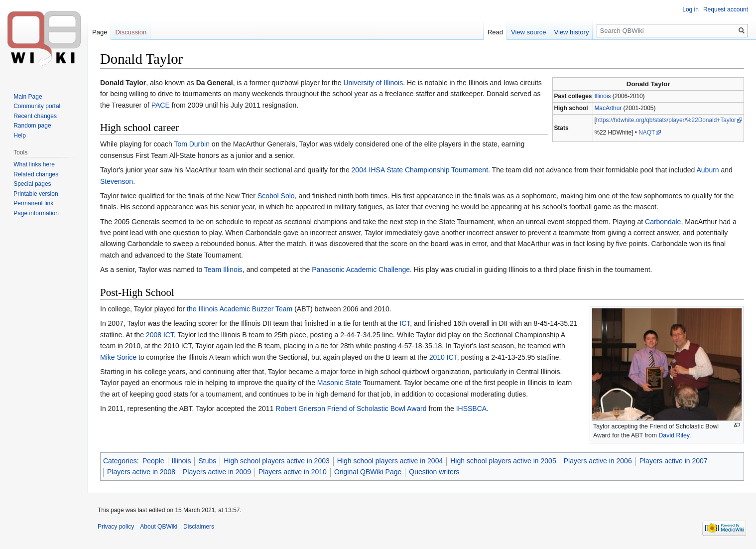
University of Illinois (373, 83)
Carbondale (663, 222)
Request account (726, 9)
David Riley (674, 435)
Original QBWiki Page (368, 472)
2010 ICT (443, 357)
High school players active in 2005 (503, 461)
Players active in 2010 (293, 472)
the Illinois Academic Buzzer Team (240, 309)
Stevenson (117, 181)
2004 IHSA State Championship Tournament (420, 170)
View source (529, 32)
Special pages (32, 184)
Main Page (28, 97)
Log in (691, 9)
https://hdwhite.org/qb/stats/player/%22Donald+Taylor (666, 120)
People (153, 461)
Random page (32, 126)
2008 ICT (160, 335)
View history (572, 32)
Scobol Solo (276, 196)
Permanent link (33, 203)
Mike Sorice (118, 357)
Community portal (37, 106)
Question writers (434, 472)
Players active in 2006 (598, 461)
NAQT (647, 133)
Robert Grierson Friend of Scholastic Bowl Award (351, 409)
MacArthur (608, 108)
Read (495, 32)
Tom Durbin (192, 144)
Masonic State (339, 383)
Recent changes (35, 116)
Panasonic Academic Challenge (361, 270)
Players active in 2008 (141, 472)
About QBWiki (159, 527)
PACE (161, 105)
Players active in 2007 (674, 461)
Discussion (131, 32)
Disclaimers (199, 527)
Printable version (36, 194)
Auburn (707, 170)
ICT (405, 323)
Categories (120, 461)
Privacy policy (116, 527)
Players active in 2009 (217, 472)
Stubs (207, 461)
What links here (34, 164)
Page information (36, 213)
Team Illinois (223, 270)
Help (20, 136)
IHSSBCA (471, 409)
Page (100, 32)
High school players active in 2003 (276, 461)
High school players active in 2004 (390, 461)
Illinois (602, 96)
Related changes (36, 174)
